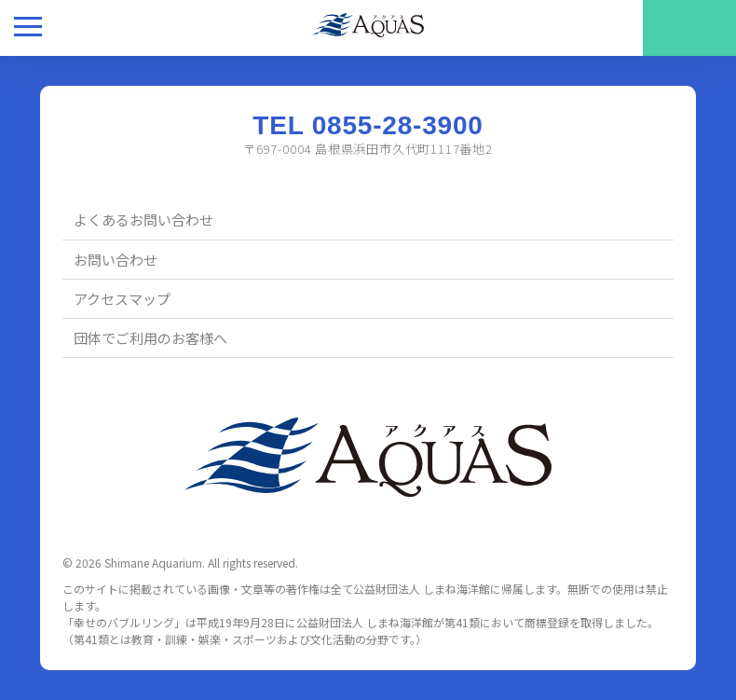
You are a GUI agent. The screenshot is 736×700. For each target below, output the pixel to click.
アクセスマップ (122, 299)
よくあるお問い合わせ (143, 220)
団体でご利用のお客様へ (150, 338)
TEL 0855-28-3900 (368, 125)
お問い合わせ (116, 260)
